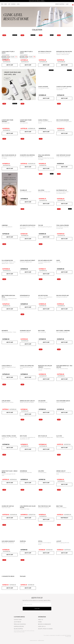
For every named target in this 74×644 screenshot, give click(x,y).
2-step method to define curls (63, 157)
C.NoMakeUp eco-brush (8, 576)
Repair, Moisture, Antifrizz (8, 402)
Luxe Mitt (59, 541)
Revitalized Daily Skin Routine (64, 52)
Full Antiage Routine (7, 260)
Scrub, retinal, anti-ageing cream (46, 437)
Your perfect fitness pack (62, 332)
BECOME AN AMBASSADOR (44, 624)
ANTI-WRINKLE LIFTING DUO (45, 52)
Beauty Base (59, 506)
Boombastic (5, 331)
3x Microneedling (6, 54)
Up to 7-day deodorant (7, 227)
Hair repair (59, 262)
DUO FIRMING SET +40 (61, 190)
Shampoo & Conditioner (62, 297)
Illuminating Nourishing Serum (45, 227)
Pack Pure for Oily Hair (44, 506)
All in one (59, 436)
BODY (6, 4)
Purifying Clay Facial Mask (26, 472)
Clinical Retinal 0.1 (7, 366)
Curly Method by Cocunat (63, 155)
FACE (2, 4)
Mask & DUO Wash (6, 508)
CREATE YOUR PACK (60, 4)
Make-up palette (60, 437)
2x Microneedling (24, 54)
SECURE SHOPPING (18, 629)
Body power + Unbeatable (63, 331)
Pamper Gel (23, 541)
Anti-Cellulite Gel (6, 123)
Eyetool (40, 541)
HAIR (9, 4)
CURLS (18, 4)
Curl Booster (42, 401)
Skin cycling (23, 436)
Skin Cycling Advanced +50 (9, 155)
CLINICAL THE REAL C (43, 120)
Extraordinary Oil (25, 295)
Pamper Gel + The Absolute (8, 543)
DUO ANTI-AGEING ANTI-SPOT (45, 260)
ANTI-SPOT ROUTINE (43, 295)
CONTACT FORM (18, 620)
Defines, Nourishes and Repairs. (27, 402)
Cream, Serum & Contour (62, 369)
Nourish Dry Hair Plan (8, 506)
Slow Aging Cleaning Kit (8, 541)
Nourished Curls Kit (25, 331)
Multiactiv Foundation (61, 508)
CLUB (67, 4)
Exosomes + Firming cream (44, 192)
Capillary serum (6, 401)
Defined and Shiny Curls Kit (27, 401)
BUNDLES (13, 4)
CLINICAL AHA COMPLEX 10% (27, 366)
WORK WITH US (42, 626)
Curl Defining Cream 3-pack (26, 157)
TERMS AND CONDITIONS (20, 624)
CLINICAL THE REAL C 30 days (9, 436)
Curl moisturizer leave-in (63, 401)
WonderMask (23, 471)
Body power (41, 331)
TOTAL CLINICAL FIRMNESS (63, 225)
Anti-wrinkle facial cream (26, 192)
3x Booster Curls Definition (27, 155)
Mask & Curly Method (25, 332)
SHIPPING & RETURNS (19, 626)
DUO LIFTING (41, 190)
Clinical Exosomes (43, 87)
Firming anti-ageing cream (26, 262)
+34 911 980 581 (17, 622)
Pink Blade (23, 576)
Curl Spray (41, 471)
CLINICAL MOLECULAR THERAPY (27, 260)
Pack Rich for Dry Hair (62, 295)
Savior (58, 260)
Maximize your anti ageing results (64, 121)
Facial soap (22, 543)
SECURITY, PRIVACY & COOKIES (45, 629)
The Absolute (23, 190)
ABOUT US (41, 620)
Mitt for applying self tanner (63, 543)
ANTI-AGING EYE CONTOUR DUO (28, 225)
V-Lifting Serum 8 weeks (44, 88)
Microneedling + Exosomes (44, 53)
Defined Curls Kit (61, 471)
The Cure (41, 225)
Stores (40, 622)
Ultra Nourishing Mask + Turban (9, 332)
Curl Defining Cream (43, 402)
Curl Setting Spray (42, 472)
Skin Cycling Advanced (63, 120)
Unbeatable (5, 225)
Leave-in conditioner (61, 402)
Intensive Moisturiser (25, 297)
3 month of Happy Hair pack (64, 87)
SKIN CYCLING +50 (42, 436)
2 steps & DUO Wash (25, 509)
